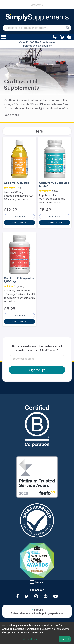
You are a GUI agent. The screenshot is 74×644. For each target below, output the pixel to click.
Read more (12, 115)
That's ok (65, 639)
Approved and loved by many (37, 44)
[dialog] (37, 633)
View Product (19, 217)
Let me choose (30, 639)
